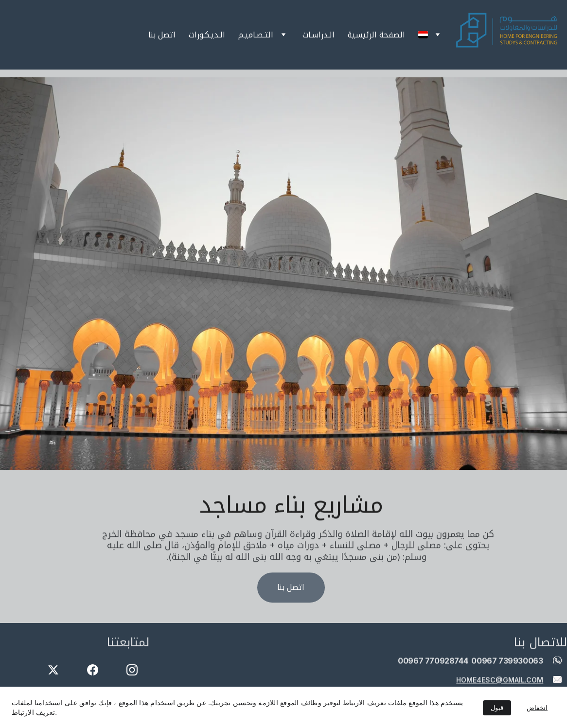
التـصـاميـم (256, 35)
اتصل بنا (162, 35)
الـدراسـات (319, 35)
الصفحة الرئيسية (376, 35)
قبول (497, 708)
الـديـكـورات (207, 35)
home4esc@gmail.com (500, 680)
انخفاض (537, 708)
